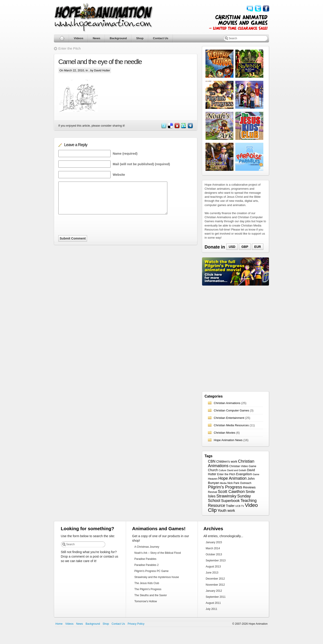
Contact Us (161, 38)
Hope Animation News (228, 440)
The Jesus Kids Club (147, 583)
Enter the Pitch (70, 48)
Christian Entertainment (229, 418)
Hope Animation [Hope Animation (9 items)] (232, 478)
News (96, 38)
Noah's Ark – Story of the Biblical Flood (158, 553)
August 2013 (213, 567)
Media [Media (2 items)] (223, 483)
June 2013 (212, 573)
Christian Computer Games (231, 410)
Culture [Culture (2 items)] (223, 470)
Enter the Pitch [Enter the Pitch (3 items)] (226, 474)
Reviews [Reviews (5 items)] (249, 487)
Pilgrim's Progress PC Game (151, 571)
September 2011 (216, 597)
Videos (79, 38)
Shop (140, 38)
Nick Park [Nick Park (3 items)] (233, 483)
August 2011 (213, 603)
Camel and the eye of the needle (100, 62)
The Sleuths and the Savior (151, 595)
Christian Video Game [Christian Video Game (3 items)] (243, 466)
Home (59, 624)
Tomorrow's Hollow (146, 601)
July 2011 (211, 609)
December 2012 (215, 579)
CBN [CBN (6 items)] (212, 461)
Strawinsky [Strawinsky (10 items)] (226, 496)
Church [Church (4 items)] (213, 470)
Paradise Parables (145, 559)
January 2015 (214, 542)
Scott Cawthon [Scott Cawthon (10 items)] (231, 491)
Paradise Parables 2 (146, 565)
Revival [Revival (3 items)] (212, 492)
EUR (258, 247)
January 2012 (214, 591)
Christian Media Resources (231, 425)
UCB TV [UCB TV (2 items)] (240, 506)
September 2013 (216, 560)
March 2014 (213, 548)
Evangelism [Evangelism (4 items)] (244, 474)
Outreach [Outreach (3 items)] (246, 483)
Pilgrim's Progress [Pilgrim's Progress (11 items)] (225, 487)
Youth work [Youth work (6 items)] (226, 511)
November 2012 (215, 585)
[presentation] (92, 226)
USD (232, 247)
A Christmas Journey (147, 547)
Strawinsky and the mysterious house (157, 577)
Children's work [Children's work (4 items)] (227, 462)
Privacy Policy (136, 624)
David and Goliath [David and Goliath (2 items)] (237, 470)
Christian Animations (227, 403)
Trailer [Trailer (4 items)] (230, 506)
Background (118, 38)
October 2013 (214, 554)
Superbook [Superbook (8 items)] (230, 501)
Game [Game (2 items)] (256, 474)
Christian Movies (225, 433)
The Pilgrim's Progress (148, 589)
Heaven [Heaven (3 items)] (213, 479)
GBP (245, 247)
